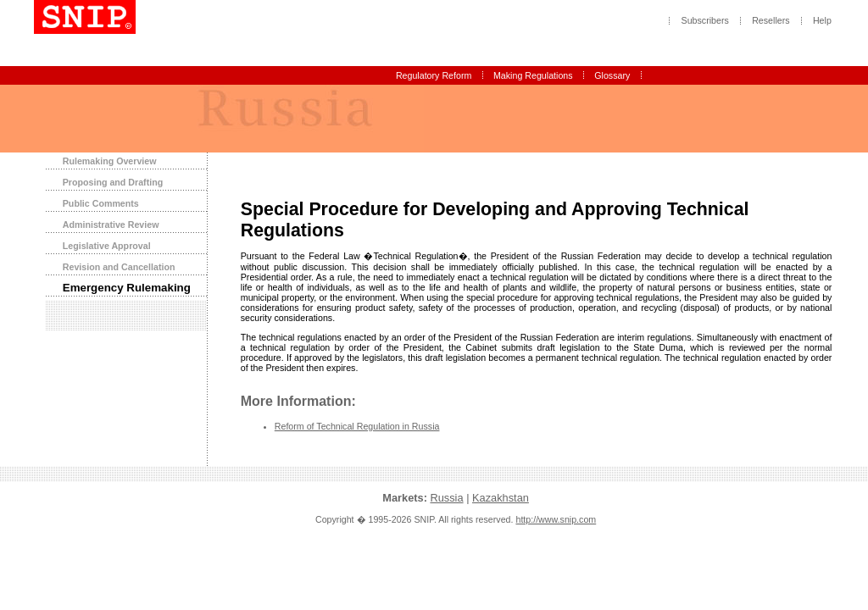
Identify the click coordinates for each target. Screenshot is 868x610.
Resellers (771, 21)
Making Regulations (533, 75)
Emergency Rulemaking (127, 288)
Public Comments (101, 203)
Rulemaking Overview (110, 161)
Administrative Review (111, 225)
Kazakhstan (501, 498)
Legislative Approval (107, 246)
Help (822, 21)
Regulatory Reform (434, 75)
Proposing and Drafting (113, 182)
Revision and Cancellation (119, 267)
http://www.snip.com (556, 519)
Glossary (612, 75)
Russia (446, 498)
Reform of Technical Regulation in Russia (357, 426)
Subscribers (705, 21)
